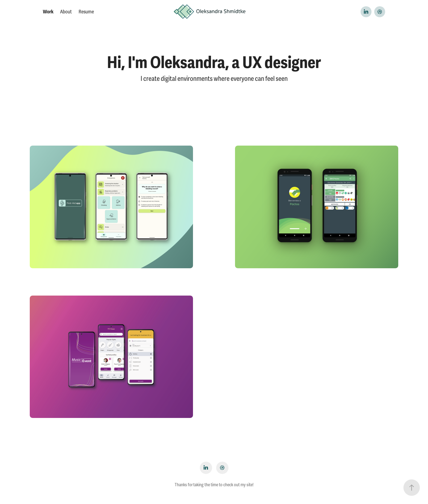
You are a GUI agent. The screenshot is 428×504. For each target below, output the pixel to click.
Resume (86, 12)
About (66, 12)
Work (48, 12)
